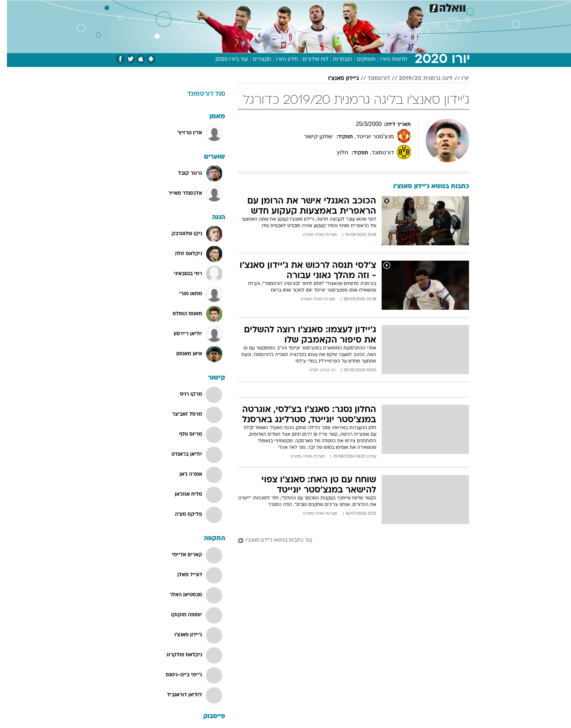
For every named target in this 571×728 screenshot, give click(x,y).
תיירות (256, 7)
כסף (323, 7)
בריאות (281, 7)
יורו (458, 79)
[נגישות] (10, 7)
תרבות (366, 7)
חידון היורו (280, 60)
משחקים (359, 60)
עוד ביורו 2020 (225, 60)
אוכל (304, 7)
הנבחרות (336, 60)
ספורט (390, 7)
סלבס (343, 7)
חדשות (414, 7)
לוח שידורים (308, 60)
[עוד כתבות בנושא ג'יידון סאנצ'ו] (346, 541)
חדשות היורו (387, 60)
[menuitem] (410, 7)
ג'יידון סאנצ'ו (336, 79)
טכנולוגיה (229, 7)
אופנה (202, 7)
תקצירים (255, 60)
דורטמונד (372, 79)
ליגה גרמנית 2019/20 (419, 79)
